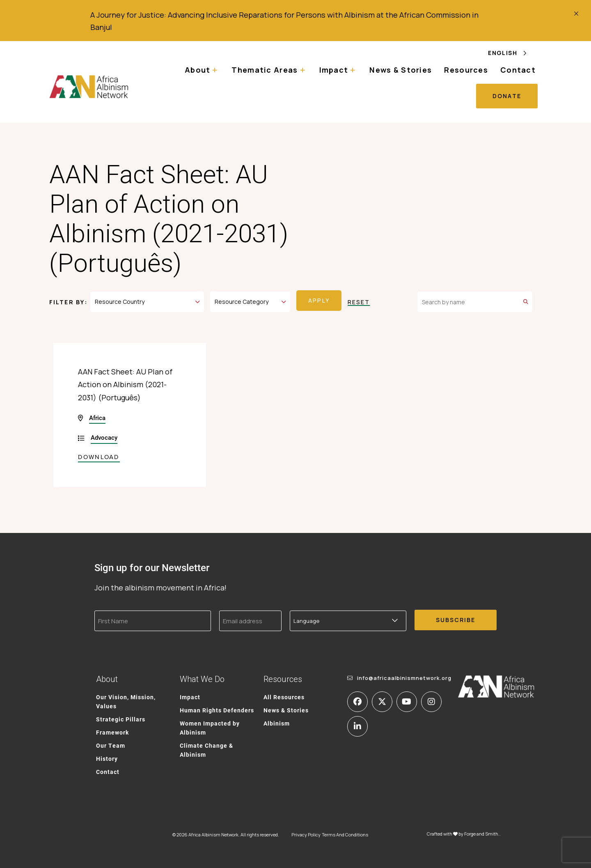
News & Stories (401, 70)
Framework (112, 729)
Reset (359, 301)
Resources (466, 70)
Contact (518, 70)
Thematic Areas (265, 70)
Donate (507, 96)
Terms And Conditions (345, 832)
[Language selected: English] (513, 53)
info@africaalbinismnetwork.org (404, 675)
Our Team (111, 743)
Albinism (277, 720)
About (197, 70)
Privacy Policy (306, 832)
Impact (334, 70)
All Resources (284, 694)
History (107, 756)
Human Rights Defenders (217, 707)
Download (99, 454)
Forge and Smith (481, 831)
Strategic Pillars (121, 716)
